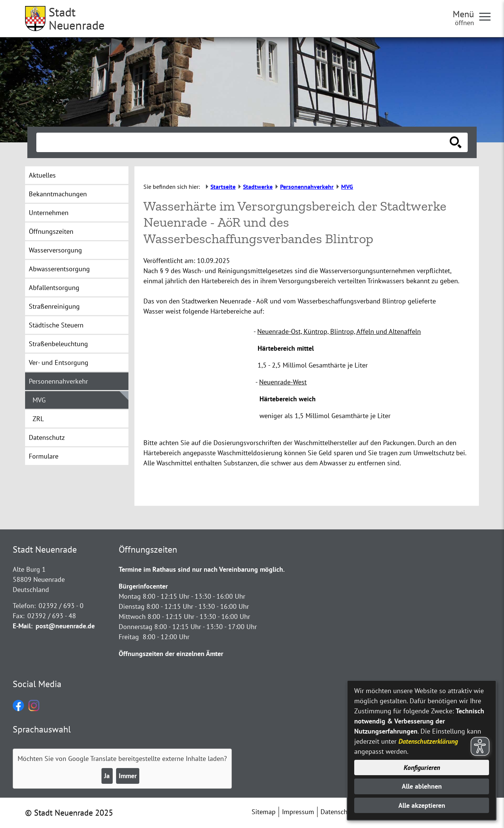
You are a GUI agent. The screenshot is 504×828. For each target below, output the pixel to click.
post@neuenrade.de (65, 626)
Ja (107, 776)
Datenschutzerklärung (428, 741)
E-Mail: (23, 626)
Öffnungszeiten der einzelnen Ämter (171, 654)
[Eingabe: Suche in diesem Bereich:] (244, 142)
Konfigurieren (422, 767)
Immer (128, 776)
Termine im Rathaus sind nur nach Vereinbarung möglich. (202, 569)
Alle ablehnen (422, 786)
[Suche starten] (456, 142)
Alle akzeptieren (422, 805)
